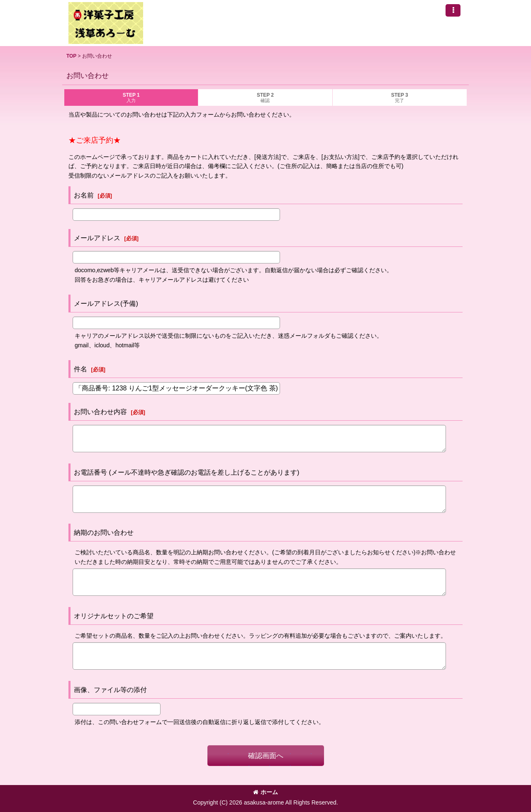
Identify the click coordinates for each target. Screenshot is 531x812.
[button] (453, 10)
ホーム (265, 792)
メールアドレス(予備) (106, 303)
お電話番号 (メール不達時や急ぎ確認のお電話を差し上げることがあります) (186, 472)
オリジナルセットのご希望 (114, 616)
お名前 (84, 195)
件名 (80, 369)
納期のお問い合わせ (104, 532)
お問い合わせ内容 (100, 412)
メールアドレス (97, 238)
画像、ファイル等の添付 (110, 690)
